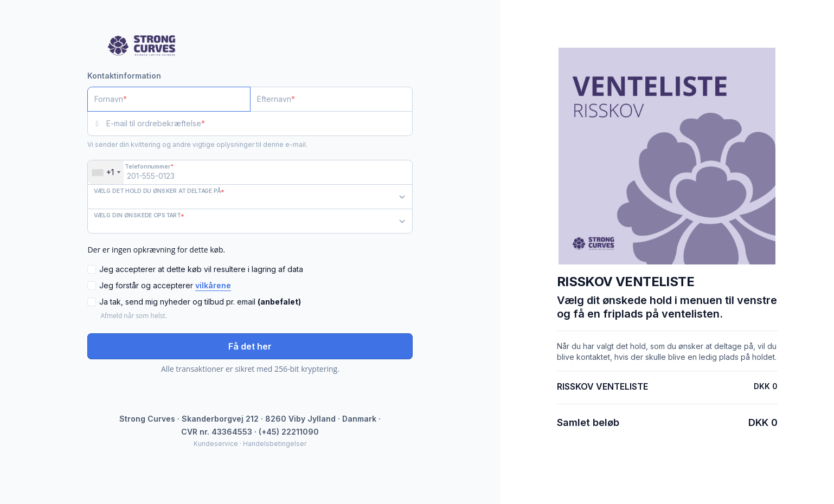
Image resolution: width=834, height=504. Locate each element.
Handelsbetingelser (275, 444)
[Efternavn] (332, 99)
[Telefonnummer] (250, 172)
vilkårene (213, 285)
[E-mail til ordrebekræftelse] (259, 124)
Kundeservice (216, 444)
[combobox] (106, 172)
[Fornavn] (169, 99)
